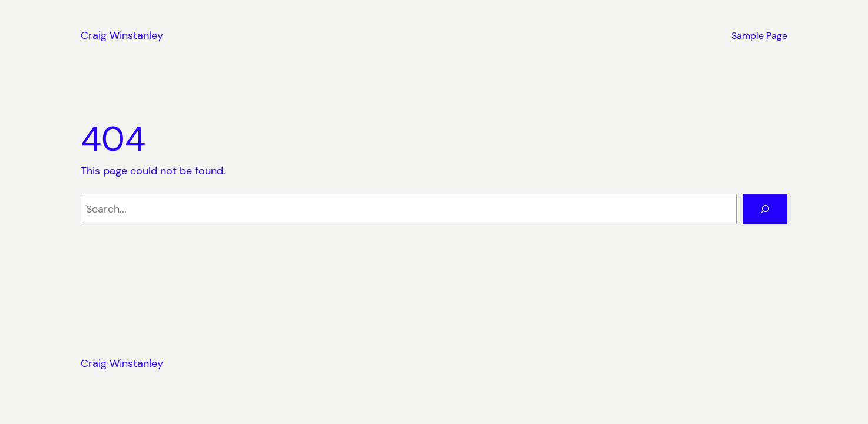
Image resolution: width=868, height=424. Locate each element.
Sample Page (759, 36)
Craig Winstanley (122, 35)
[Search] (765, 209)
